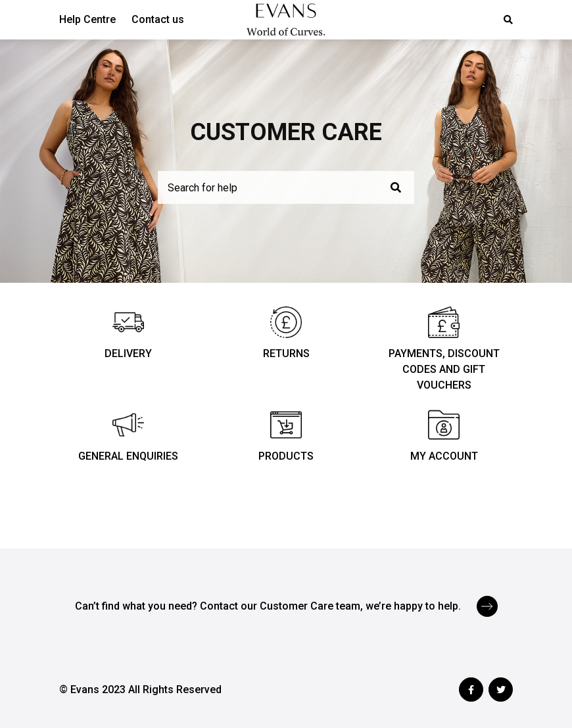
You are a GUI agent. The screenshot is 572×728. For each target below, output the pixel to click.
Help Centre (87, 19)
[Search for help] (286, 187)
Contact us (158, 19)
